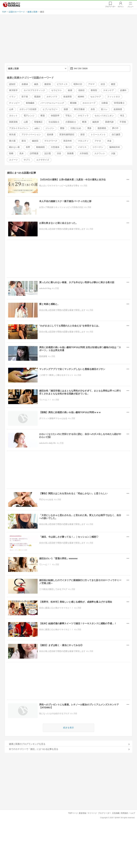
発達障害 (68, 97)
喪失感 (12, 135)
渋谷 (59, 153)
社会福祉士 (54, 122)
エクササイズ (43, 160)
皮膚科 (123, 90)
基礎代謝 (109, 122)
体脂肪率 (55, 116)
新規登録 (83, 813)
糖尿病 (48, 84)
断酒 (84, 122)
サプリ (27, 160)
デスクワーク (51, 141)
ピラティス (62, 84)
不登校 (123, 122)
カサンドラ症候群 (28, 109)
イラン (12, 97)
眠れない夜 (14, 147)
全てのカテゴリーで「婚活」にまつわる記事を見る (34, 749)
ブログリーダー (104, 813)
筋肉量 (50, 135)
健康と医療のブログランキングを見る (27, 744)
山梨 (26, 122)
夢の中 (115, 128)
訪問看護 (34, 153)
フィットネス (114, 97)
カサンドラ (52, 97)
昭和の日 (78, 84)
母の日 (69, 147)
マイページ (92, 813)
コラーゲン (98, 147)
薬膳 (66, 109)
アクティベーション (31, 135)
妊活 (103, 84)
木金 (109, 141)
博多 (89, 128)
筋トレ (104, 109)
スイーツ (13, 160)
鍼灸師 (96, 122)
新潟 (24, 141)
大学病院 (84, 153)
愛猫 (62, 128)
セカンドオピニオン (104, 116)
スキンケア (109, 90)
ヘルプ (132, 813)
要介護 (12, 141)
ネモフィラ (83, 116)
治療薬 (105, 103)
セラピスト (57, 90)
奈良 (93, 109)
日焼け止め (76, 128)
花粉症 (81, 90)
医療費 (70, 153)
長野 (28, 147)
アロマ (91, 84)
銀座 (70, 90)
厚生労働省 (79, 109)
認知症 (12, 84)
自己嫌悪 (116, 135)
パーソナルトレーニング (52, 103)
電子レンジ (29, 116)
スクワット (100, 153)
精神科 (81, 97)
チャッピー (14, 103)
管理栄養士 (119, 103)
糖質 (113, 84)
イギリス (82, 147)
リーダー (110, 7)
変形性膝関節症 (67, 135)
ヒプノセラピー (50, 109)
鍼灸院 (35, 141)
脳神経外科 (115, 147)
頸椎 (11, 153)
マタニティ (83, 141)
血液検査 (118, 109)
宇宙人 (69, 116)
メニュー (130, 7)
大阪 (113, 153)
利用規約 (124, 813)
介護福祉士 (71, 122)
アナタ (98, 141)
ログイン (121, 7)
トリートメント (98, 135)
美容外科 (68, 141)
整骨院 (94, 90)
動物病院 (41, 147)
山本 (11, 109)
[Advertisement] (69, 40)
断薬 (43, 116)
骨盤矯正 (38, 122)
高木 (22, 153)
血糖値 (25, 84)
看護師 (37, 97)
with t (37, 128)
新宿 (83, 135)
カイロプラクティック (34, 90)
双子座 (25, 97)
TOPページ (73, 813)
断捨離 (73, 103)
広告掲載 (116, 813)
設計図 (48, 153)
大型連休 (55, 147)
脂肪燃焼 (102, 128)
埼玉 (122, 116)
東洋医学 (13, 90)
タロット (13, 116)
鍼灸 (36, 84)
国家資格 (13, 122)
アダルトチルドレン (19, 128)
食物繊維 (30, 103)
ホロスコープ (89, 103)
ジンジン (50, 128)
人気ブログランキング (12, 5)
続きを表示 (68, 728)
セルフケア (96, 97)
